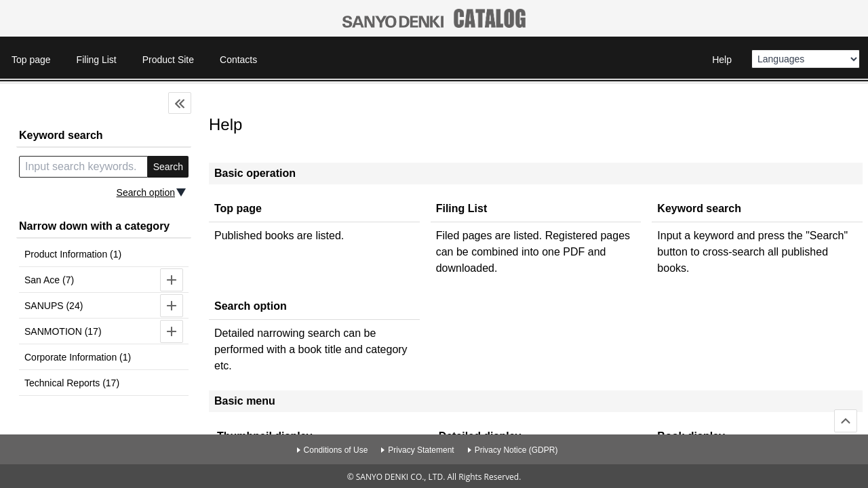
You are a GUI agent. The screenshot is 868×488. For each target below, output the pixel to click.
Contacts (238, 60)
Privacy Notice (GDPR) (516, 450)
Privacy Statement (421, 450)
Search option (146, 192)
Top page (31, 60)
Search (168, 167)
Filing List (97, 60)
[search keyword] (83, 167)
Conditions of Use (336, 450)
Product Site (168, 60)
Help (722, 60)
